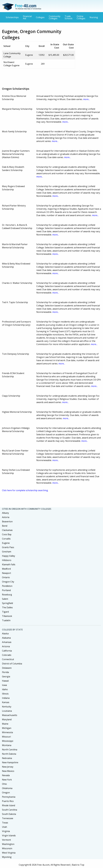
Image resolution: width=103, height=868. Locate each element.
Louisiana (7, 711)
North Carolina (10, 750)
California (7, 651)
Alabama (6, 638)
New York (7, 780)
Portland (6, 590)
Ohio (4, 784)
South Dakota (9, 814)
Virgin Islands (9, 835)
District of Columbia (12, 664)
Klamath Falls (9, 564)
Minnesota (7, 732)
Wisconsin (7, 848)
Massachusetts (10, 715)
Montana (7, 745)
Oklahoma (7, 788)
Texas (5, 823)
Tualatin (6, 620)
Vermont (6, 840)
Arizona (6, 646)
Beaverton (7, 521)
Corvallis (6, 539)
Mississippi (8, 741)
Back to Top (78, 865)
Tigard (5, 612)
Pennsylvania (9, 797)
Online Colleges (81, 17)
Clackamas (7, 530)
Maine (5, 724)
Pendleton (7, 586)
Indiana (6, 698)
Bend (5, 526)
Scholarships (12, 17)
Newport (7, 573)
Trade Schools (69, 17)
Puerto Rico (8, 801)
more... (86, 99)
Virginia (6, 831)
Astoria (6, 517)
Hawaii (5, 681)
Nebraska (7, 758)
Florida (5, 672)
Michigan (7, 728)
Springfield (7, 603)
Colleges (40, 17)
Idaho (5, 689)
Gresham (7, 552)
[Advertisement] (51, 77)
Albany (5, 513)
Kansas (6, 702)
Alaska (5, 634)
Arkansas (7, 642)
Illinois (5, 694)
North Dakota (9, 754)
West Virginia (9, 853)
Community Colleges (55, 17)
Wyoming (7, 857)
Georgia (6, 676)
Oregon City (8, 582)
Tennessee (8, 818)
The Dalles (7, 607)
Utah (4, 827)
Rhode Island (9, 805)
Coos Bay (7, 534)
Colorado (7, 655)
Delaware (7, 668)
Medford (6, 569)
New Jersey (8, 767)
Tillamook (7, 616)
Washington (8, 844)
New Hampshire (10, 762)
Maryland (7, 719)
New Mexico (8, 771)
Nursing (94, 17)
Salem (5, 599)
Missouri (6, 737)
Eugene (6, 543)
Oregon (6, 793)
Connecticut (8, 659)
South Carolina (10, 810)
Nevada (6, 775)
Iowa (4, 685)
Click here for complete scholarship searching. (25, 490)
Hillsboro (7, 560)
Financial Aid (27, 17)
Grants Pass (8, 547)
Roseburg (7, 595)
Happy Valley (9, 556)
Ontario (6, 577)
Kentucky (7, 707)
